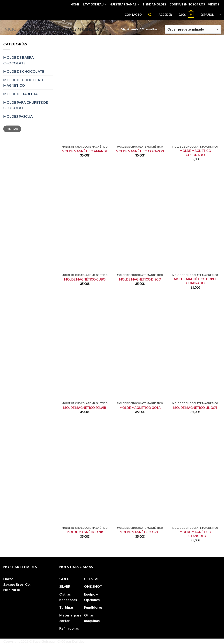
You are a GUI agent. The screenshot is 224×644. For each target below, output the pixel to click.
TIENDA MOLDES (154, 4)
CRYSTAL (92, 579)
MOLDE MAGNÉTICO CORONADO (195, 153)
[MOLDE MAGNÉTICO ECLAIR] (85, 374)
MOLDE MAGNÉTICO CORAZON (140, 151)
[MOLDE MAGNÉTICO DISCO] (140, 246)
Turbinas (66, 607)
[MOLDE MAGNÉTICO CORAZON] (140, 118)
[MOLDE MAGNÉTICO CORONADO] (195, 118)
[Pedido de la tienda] (193, 29)
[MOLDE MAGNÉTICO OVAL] (140, 499)
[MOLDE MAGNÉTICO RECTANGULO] (195, 499)
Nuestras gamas (124, 4)
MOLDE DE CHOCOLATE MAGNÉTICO (24, 83)
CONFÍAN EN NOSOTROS (187, 4)
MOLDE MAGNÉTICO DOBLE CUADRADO (195, 281)
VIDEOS (214, 4)
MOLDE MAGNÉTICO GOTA (140, 408)
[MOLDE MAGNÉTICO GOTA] (140, 374)
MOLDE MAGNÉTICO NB (85, 532)
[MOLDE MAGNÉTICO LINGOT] (195, 374)
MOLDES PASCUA (18, 116)
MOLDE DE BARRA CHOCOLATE (18, 60)
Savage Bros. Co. (17, 584)
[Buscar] (150, 15)
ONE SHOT (93, 586)
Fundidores (93, 607)
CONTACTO (133, 15)
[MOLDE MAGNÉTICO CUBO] (85, 246)
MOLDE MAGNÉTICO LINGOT (195, 408)
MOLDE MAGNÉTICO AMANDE (85, 151)
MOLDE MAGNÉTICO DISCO (140, 279)
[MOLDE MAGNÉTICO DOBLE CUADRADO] (195, 246)
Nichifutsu (12, 590)
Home (75, 4)
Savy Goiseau (95, 4)
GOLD (64, 579)
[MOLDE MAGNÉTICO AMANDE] (85, 118)
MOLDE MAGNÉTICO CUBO (85, 279)
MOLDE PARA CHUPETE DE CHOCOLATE (26, 105)
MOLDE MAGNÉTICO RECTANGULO (195, 534)
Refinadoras (69, 628)
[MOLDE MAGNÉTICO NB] (85, 499)
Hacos (8, 579)
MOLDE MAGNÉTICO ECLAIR (85, 408)
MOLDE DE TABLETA (20, 94)
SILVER (65, 586)
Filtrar (12, 129)
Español (211, 15)
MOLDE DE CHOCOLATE (24, 71)
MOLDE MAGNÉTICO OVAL (140, 532)
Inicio (10, 29)
